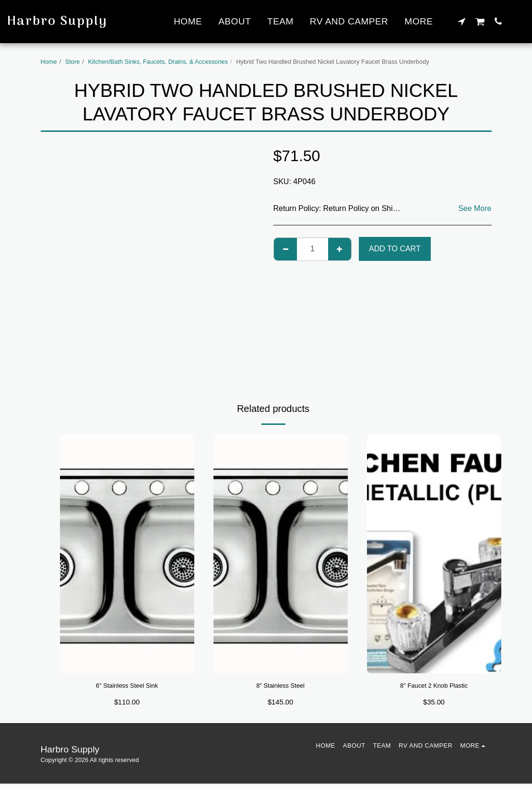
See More (475, 208)
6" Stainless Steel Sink (127, 686)
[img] (127, 554)
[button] (462, 21)
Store (73, 62)
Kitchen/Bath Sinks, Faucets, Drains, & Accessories (158, 62)
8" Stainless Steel (280, 686)
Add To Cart (395, 249)
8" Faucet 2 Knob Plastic (434, 686)
